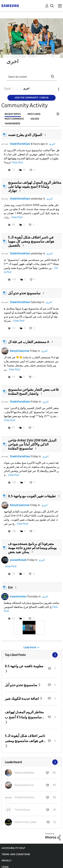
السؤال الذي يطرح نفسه (25, 135)
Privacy (7, 861)
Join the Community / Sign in (32, 98)
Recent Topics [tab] (13, 114)
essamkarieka (18, 596)
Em (10, 587)
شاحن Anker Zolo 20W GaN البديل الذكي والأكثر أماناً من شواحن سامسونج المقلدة (32, 444)
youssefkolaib (18, 560)
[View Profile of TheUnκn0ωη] (22, 810)
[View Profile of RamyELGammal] (24, 785)
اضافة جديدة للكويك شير (22, 699)
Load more (30, 647)
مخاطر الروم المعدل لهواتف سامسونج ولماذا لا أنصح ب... (24, 715)
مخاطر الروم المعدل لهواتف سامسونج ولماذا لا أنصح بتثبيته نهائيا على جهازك (35, 187)
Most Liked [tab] (34, 114)
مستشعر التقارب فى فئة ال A (29, 342)
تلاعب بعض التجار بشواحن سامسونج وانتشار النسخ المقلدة (33, 392)
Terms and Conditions (16, 854)
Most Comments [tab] (14, 119)
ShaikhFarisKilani (20, 144)
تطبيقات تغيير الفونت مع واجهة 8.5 (32, 496)
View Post (17, 162)
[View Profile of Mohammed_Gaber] (26, 822)
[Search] (32, 77)
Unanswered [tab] (12, 124)
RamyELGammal (20, 351)
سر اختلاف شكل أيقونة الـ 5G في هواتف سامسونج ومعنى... (25, 738)
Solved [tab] (35, 119)
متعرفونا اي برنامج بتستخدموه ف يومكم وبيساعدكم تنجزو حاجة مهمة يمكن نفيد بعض (32, 548)
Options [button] (53, 89)
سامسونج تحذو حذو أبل (24, 293)
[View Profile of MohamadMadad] (24, 773)
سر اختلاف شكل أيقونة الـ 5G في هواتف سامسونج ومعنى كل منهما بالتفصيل (31, 241)
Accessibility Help (13, 848)
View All (32, 655)
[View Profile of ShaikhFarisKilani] (25, 797)
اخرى (52, 144)
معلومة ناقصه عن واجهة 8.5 (24, 666)
